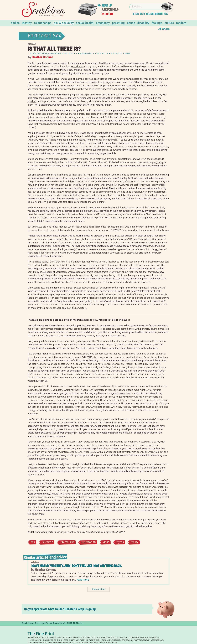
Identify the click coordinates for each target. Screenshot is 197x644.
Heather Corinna (42, 57)
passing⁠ (79, 121)
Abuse (131, 23)
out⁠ (82, 188)
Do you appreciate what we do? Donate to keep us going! (60, 609)
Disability (143, 23)
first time (47, 542)
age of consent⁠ (118, 393)
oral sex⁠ (78, 70)
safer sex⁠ (128, 181)
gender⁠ (116, 63)
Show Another (98, 589)
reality (134, 542)
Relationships (43, 23)
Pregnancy (103, 23)
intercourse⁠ (117, 95)
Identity (27, 23)
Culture (169, 23)
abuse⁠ (82, 66)
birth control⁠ (77, 181)
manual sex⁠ (66, 70)
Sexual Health (85, 23)
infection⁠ (155, 265)
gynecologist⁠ (68, 73)
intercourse (67, 542)
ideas (106, 542)
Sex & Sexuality (64, 23)
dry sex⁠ (97, 95)
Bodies (15, 23)
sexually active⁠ (49, 433)
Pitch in (107, 14)
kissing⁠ (103, 70)
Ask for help (110, 10)
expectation (88, 542)
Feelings (157, 23)
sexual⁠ (74, 66)
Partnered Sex (44, 36)
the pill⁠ (159, 82)
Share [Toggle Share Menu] (164, 29)
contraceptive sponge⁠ (99, 82)
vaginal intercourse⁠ (71, 63)
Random (181, 23)
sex (33, 542)
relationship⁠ (155, 374)
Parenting (118, 23)
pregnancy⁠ (158, 162)
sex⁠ (157, 249)
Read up (107, 5)
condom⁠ (32, 101)
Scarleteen (27, 624)
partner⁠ (107, 175)
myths (120, 542)
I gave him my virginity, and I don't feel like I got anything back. (76, 566)
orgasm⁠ (49, 221)
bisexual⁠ (107, 243)
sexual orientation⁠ (96, 468)
